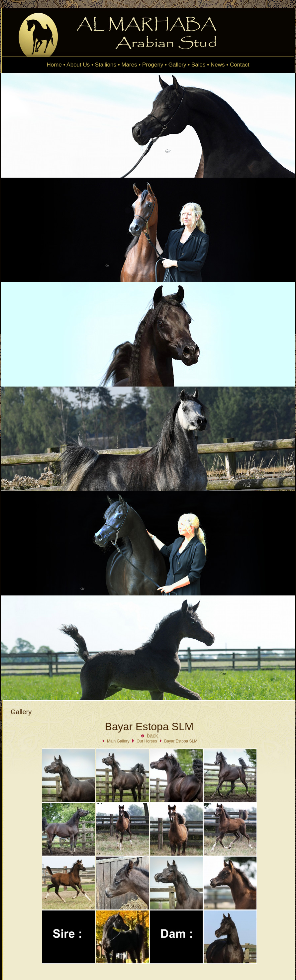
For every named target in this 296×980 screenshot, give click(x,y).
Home (54, 65)
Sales (198, 65)
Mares (129, 65)
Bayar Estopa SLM (181, 741)
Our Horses (147, 741)
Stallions (106, 65)
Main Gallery (118, 741)
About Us (78, 65)
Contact (240, 65)
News (218, 65)
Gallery (177, 65)
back (149, 736)
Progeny (153, 65)
